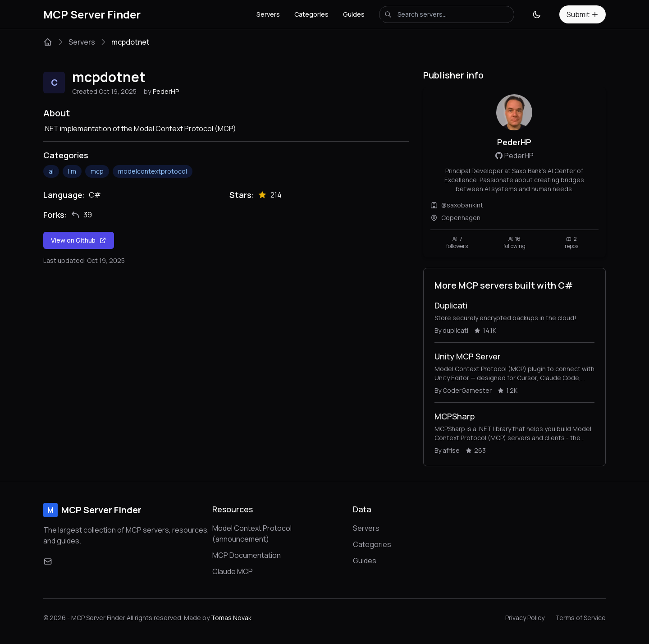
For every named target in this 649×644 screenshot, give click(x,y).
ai (51, 171)
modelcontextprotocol (153, 171)
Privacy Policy (525, 618)
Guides (354, 14)
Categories (311, 14)
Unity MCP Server (468, 356)
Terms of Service (580, 618)
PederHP (166, 91)
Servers (268, 14)
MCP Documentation (247, 555)
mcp (97, 171)
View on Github (79, 240)
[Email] (48, 561)
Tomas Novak (231, 618)
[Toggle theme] (537, 14)
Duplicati (451, 305)
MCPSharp (455, 416)
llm (72, 171)
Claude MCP (233, 571)
